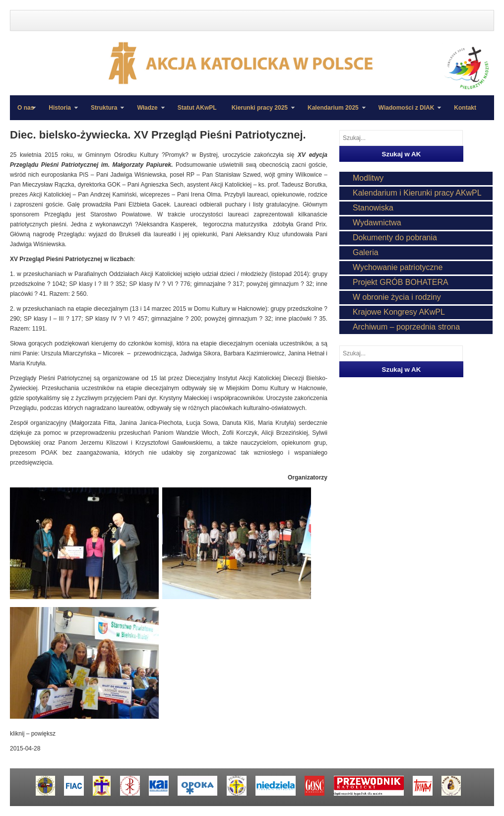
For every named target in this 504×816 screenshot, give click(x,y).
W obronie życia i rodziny (397, 297)
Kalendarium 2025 (333, 112)
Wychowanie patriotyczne (398, 267)
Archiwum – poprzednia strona (406, 327)
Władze (147, 112)
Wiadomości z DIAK (406, 112)
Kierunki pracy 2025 (259, 112)
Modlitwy (368, 178)
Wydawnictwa (377, 223)
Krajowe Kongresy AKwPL (399, 312)
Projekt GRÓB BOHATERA (401, 282)
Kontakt (465, 108)
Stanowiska (373, 208)
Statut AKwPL (197, 108)
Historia (60, 112)
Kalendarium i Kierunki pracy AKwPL (417, 193)
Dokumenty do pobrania (395, 238)
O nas (26, 108)
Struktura (104, 112)
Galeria (366, 252)
